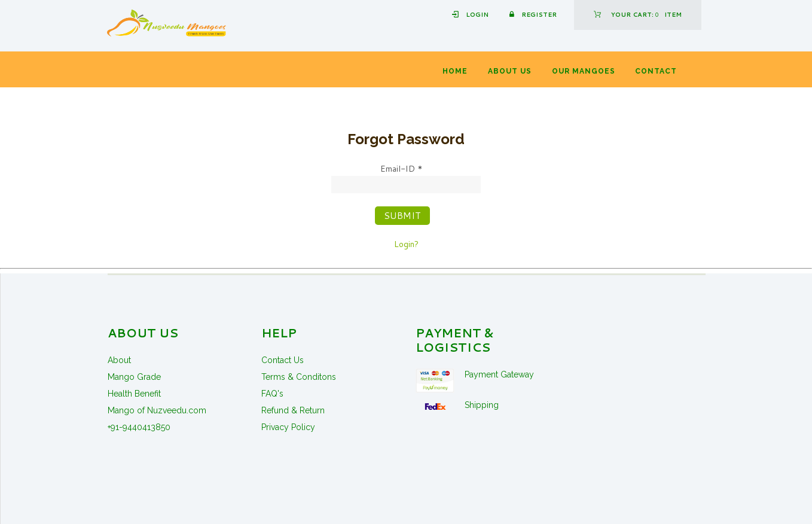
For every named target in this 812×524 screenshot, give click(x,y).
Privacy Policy (288, 427)
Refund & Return (293, 410)
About (119, 360)
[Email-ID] (406, 185)
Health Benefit (134, 394)
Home (455, 71)
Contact (656, 71)
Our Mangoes (584, 71)
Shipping (482, 405)
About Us (510, 71)
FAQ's (272, 394)
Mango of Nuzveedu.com (157, 410)
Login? (406, 244)
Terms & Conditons (299, 377)
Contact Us (283, 360)
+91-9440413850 (139, 427)
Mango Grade (134, 377)
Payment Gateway (499, 374)
